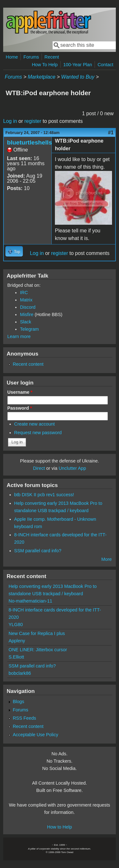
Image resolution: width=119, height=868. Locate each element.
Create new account (35, 424)
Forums (31, 57)
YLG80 (16, 625)
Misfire (27, 314)
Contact (105, 65)
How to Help (59, 827)
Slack (26, 322)
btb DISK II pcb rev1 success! (44, 495)
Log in (10, 121)
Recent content (28, 364)
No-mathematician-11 (30, 601)
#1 (111, 133)
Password (20, 408)
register (33, 121)
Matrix (26, 300)
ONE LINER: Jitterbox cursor (38, 650)
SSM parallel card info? (38, 551)
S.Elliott (16, 657)
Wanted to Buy (78, 77)
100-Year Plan (78, 65)
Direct (39, 468)
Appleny (17, 641)
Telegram (29, 329)
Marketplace (41, 77)
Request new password (38, 433)
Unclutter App (72, 468)
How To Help (45, 65)
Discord (28, 307)
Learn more (19, 336)
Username (20, 392)
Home (12, 57)
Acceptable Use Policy (35, 735)
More (106, 559)
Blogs (18, 702)
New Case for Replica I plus (37, 633)
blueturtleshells (30, 142)
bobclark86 (20, 673)
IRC (24, 293)
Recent (52, 57)
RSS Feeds (24, 718)
